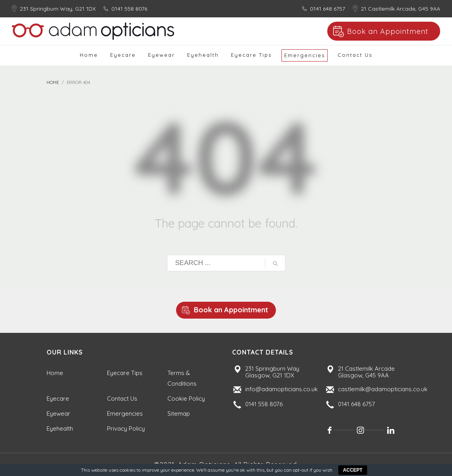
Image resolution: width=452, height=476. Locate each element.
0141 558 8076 (129, 9)
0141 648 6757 (327, 9)
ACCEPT (353, 470)
